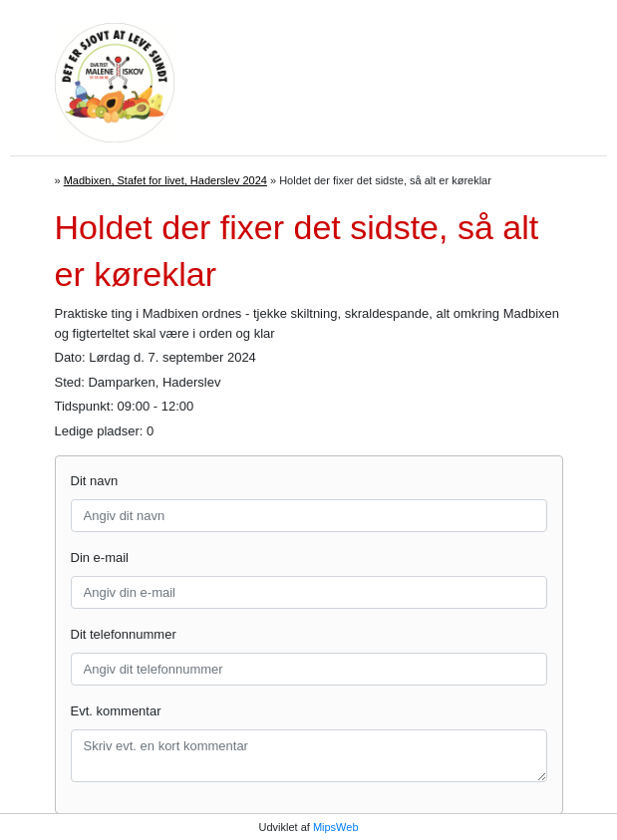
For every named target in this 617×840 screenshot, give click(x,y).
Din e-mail (100, 558)
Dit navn (95, 481)
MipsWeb (336, 827)
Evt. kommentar (116, 711)
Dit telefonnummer (124, 634)
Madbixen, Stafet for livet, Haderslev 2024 (165, 180)
